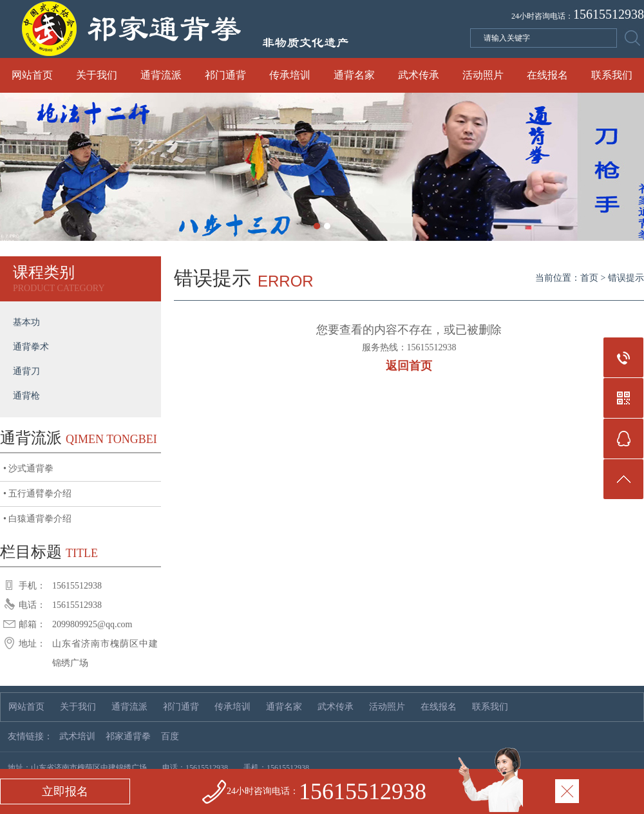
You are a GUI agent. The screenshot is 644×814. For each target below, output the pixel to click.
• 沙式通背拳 (28, 469)
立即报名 (65, 791)
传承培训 (290, 75)
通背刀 (26, 371)
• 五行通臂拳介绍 (37, 494)
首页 (589, 278)
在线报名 (547, 75)
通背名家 (354, 75)
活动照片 (483, 75)
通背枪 (26, 396)
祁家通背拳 (128, 736)
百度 (170, 736)
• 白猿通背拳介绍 (37, 519)
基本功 (26, 322)
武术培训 (77, 736)
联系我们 (612, 75)
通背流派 (161, 75)
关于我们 (97, 75)
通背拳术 (31, 347)
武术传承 (419, 75)
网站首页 (32, 75)
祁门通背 (225, 75)
